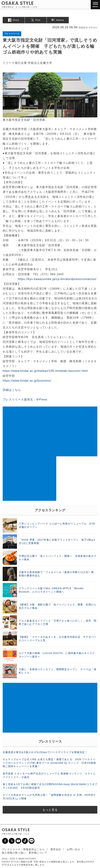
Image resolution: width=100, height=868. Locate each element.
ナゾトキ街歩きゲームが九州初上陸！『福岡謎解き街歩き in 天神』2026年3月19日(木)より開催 (49, 797)
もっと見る (50, 810)
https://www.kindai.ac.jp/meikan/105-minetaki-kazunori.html (45, 371)
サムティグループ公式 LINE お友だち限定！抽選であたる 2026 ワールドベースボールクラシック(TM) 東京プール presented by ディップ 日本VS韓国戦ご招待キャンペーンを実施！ (49, 763)
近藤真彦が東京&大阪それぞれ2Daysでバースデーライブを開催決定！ (45, 752)
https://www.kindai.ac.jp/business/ (27, 381)
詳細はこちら (12, 390)
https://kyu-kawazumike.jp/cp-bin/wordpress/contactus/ (57, 279)
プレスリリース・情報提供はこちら (23, 849)
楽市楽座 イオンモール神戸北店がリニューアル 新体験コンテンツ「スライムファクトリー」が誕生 (49, 775)
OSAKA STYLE (18, 3)
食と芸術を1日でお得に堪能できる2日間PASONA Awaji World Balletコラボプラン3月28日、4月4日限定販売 (50, 786)
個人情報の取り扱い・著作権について (25, 853)
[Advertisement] (50, 431)
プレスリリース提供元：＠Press (25, 399)
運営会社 (56, 849)
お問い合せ (73, 849)
